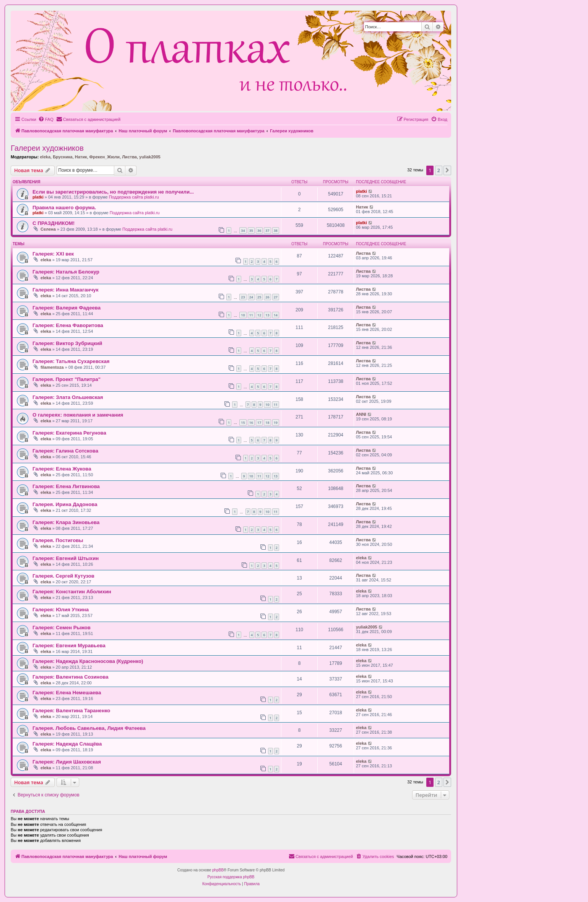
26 (267, 297)
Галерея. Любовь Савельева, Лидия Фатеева (89, 728)
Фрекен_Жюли (105, 157)
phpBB (218, 870)
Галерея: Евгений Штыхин (66, 558)
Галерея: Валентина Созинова (71, 677)
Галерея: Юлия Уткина (61, 610)
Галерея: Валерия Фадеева (67, 308)
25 (259, 297)
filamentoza (52, 367)
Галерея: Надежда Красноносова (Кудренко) (88, 661)
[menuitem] (46, 119)
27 (276, 297)
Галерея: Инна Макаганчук (66, 290)
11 (251, 315)
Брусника (63, 157)
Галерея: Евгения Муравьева (69, 646)
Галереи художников (47, 148)
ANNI (361, 414)
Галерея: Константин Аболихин (72, 592)
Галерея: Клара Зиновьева (66, 522)
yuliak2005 (150, 157)
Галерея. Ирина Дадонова (65, 504)
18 (267, 423)
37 (267, 230)
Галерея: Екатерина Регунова (69, 433)
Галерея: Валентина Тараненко (71, 711)
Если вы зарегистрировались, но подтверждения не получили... (113, 192)
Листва (129, 157)
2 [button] (439, 170)
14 (276, 315)
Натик (81, 157)
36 (259, 230)
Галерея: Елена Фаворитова (68, 325)
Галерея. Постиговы (58, 540)
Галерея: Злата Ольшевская (68, 397)
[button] (447, 170)
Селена (48, 229)
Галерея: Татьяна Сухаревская (71, 361)
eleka (45, 157)
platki (38, 197)
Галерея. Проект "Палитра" (67, 379)
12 (259, 315)
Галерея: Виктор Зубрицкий (67, 343)
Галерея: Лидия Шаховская (67, 762)
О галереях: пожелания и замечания (78, 415)
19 (276, 423)
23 (243, 297)
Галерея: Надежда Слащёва (67, 744)
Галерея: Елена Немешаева (67, 693)
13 (267, 315)
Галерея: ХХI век (53, 254)
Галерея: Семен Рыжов (62, 628)
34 (243, 230)
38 (276, 230)
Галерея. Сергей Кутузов (63, 576)
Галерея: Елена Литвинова (66, 486)
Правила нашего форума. (64, 208)
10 (243, 315)
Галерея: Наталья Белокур (66, 272)
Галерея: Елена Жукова (62, 469)
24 (251, 297)
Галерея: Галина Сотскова (65, 451)
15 (243, 423)
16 (251, 423)
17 (259, 423)
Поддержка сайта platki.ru (134, 197)
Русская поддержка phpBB (231, 877)
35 (251, 230)
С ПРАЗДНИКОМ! (54, 223)
